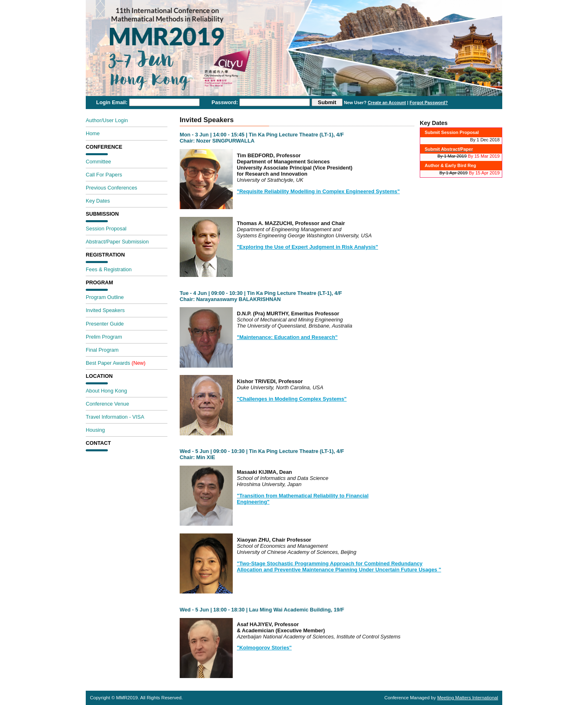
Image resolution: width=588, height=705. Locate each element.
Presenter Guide (105, 324)
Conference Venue (107, 404)
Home (93, 133)
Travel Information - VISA (115, 417)
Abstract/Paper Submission (117, 242)
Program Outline (105, 297)
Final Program (102, 350)
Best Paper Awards (116, 363)
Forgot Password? (429, 103)
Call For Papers (104, 175)
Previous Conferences (111, 188)
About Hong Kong (106, 391)
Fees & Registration (109, 269)
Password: (225, 102)
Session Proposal (106, 229)
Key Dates (98, 201)
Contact (98, 443)
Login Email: (112, 102)
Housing (95, 430)
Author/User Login (107, 120)
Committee (98, 162)
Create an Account (387, 103)
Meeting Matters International (468, 698)
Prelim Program (104, 337)
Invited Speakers (105, 310)
